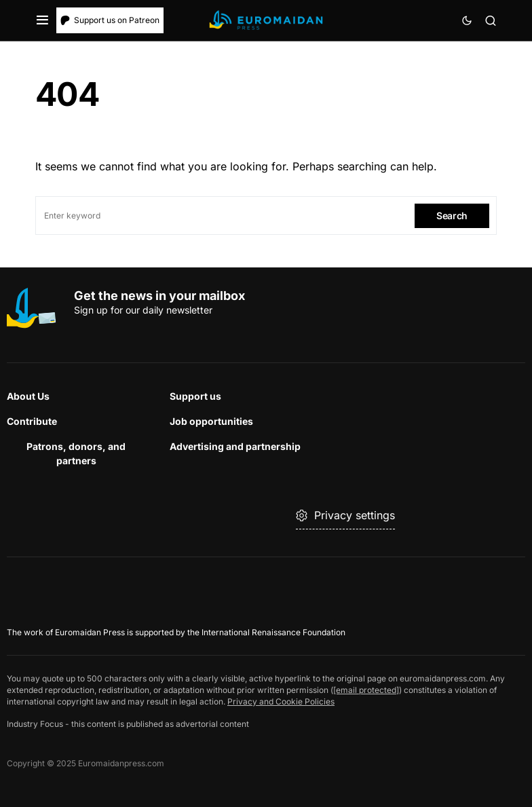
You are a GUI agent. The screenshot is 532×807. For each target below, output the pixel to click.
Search (452, 215)
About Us (28, 396)
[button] (42, 20)
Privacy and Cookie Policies (281, 701)
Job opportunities (211, 421)
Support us (195, 396)
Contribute (32, 421)
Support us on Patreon (110, 20)
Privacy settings (345, 515)
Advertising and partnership (235, 446)
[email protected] (366, 690)
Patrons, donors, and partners (76, 453)
